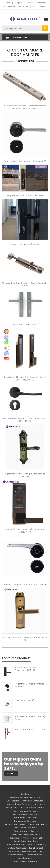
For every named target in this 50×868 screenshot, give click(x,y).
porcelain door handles (25, 841)
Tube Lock (38, 804)
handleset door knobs (18, 838)
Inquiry (11, 774)
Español (7, 3)
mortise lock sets (36, 845)
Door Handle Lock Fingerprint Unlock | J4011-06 (25, 161)
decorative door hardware (25, 861)
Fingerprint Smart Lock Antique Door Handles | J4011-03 (25, 475)
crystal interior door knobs (25, 818)
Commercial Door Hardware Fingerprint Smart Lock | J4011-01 (25, 531)
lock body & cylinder (25, 828)
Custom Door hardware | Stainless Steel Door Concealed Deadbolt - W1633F (25, 107)
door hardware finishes (25, 831)
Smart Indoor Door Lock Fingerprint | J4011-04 (26, 669)
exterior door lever (36, 824)
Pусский (30, 3)
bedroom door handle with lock (25, 798)
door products (25, 858)
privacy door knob (14, 808)
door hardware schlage (25, 811)
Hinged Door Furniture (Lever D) (25, 244)
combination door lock (25, 821)
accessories (14, 851)
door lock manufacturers (19, 804)
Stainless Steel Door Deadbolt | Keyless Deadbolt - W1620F (25, 284)
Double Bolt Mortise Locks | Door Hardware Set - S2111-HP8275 (25, 420)
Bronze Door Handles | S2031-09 (30, 730)
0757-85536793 (39, 7)
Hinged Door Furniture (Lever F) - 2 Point (31, 718)
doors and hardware (15, 845)
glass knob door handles (25, 814)
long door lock (36, 848)
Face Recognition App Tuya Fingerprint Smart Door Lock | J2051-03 (25, 378)
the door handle (34, 855)
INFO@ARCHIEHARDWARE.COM (16, 7)
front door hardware (15, 824)
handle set (37, 838)
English (19, 3)
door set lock (13, 801)
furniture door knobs (16, 848)
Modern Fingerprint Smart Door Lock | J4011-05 (25, 585)
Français (42, 3)
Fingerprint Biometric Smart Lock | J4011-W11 (31, 685)
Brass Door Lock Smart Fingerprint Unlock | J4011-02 (25, 639)
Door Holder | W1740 (24, 700)
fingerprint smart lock (33, 801)
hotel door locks (16, 855)
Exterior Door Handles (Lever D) (25, 324)
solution (25, 794)
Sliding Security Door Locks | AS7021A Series (25, 196)
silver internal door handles (25, 834)
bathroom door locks (32, 851)
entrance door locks (35, 808)
